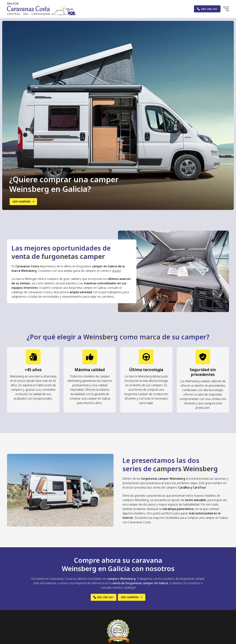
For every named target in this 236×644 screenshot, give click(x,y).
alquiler (116, 271)
